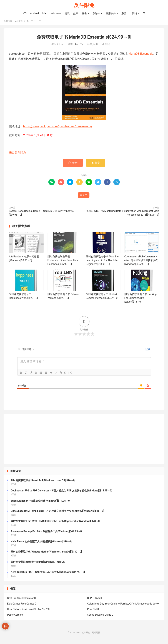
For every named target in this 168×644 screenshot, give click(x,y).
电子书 (30, 23)
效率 (76, 13)
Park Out (92, 611)
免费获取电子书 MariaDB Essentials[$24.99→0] (84, 38)
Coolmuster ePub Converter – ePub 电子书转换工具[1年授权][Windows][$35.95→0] (141, 262)
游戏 (67, 13)
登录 (148, 351)
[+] (71, 374)
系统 (124, 13)
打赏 (96, 164)
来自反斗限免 (17, 154)
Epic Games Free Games (21, 605)
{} (66, 374)
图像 (84, 13)
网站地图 (96, 634)
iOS (25, 13)
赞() (73, 164)
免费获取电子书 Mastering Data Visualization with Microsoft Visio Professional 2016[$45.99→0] (123, 214)
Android (35, 13)
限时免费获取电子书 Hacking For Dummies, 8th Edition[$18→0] (141, 299)
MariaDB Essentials (141, 55)
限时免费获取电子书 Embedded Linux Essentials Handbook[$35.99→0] (63, 262)
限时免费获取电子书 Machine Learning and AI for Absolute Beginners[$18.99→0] (102, 262)
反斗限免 (84, 5)
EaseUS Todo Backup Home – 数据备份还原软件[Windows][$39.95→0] (42, 214)
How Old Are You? (17, 611)
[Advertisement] (84, 440)
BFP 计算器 (94, 600)
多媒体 (96, 13)
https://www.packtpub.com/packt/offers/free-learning (57, 128)
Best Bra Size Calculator (20, 600)
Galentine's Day (96, 605)
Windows (56, 13)
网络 (135, 13)
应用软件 (111, 13)
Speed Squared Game (99, 616)
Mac (45, 13)
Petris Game (14, 616)
